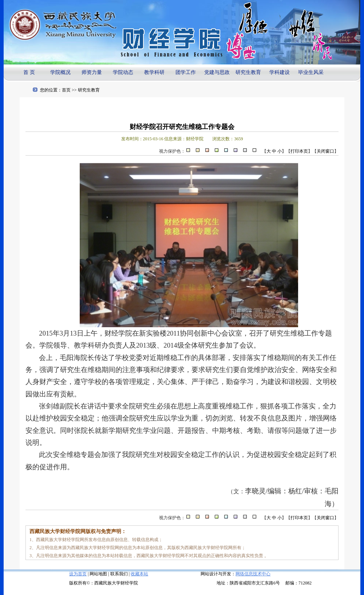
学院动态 (123, 72)
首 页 (29, 72)
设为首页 (78, 574)
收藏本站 (139, 574)
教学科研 (154, 72)
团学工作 (186, 72)
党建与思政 (217, 72)
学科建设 (280, 72)
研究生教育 (248, 72)
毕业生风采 (311, 72)
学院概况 (60, 72)
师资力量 (92, 72)
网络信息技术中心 (253, 574)
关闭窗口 (325, 151)
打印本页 (299, 151)
